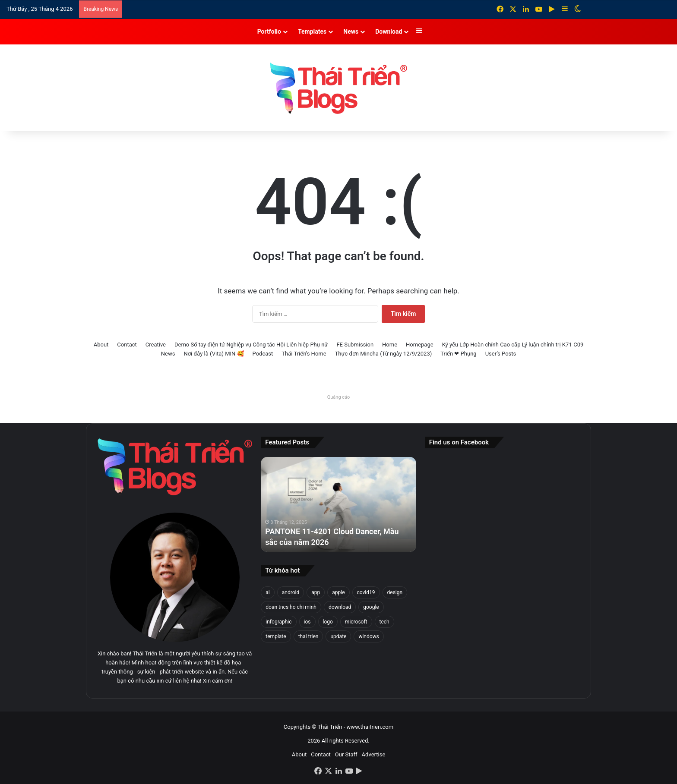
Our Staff (346, 754)
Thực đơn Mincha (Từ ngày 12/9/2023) (384, 354)
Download (389, 31)
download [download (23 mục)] (340, 607)
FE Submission (355, 345)
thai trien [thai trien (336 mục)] (308, 636)
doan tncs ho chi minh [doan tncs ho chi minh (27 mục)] (291, 607)
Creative (156, 345)
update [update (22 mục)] (338, 636)
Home (390, 345)
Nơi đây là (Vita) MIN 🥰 (214, 354)
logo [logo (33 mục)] (328, 622)
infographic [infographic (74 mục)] (278, 622)
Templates (312, 31)
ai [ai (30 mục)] (267, 592)
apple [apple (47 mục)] (338, 592)
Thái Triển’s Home (304, 354)
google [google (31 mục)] (371, 607)
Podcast (263, 354)
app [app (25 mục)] (316, 592)
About (101, 345)
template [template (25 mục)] (276, 636)
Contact (127, 345)
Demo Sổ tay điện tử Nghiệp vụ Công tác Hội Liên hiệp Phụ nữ (251, 345)
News (351, 31)
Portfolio (269, 31)
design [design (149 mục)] (395, 592)
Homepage (420, 345)
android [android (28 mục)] (291, 592)
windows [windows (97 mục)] (369, 636)
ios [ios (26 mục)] (307, 622)
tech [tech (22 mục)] (384, 622)
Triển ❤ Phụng (458, 354)
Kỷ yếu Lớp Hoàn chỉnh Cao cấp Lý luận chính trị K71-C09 (513, 345)
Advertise (374, 754)
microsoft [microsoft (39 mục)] (356, 622)
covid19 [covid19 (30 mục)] (366, 592)
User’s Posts (501, 354)
